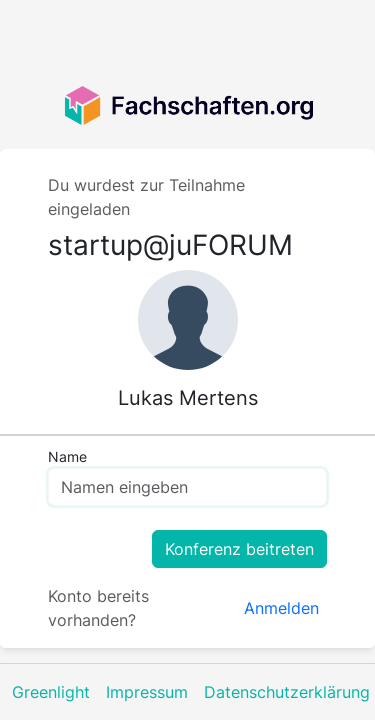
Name (67, 456)
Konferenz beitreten (239, 549)
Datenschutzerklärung (287, 692)
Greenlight (51, 692)
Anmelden (281, 608)
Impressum (147, 692)
